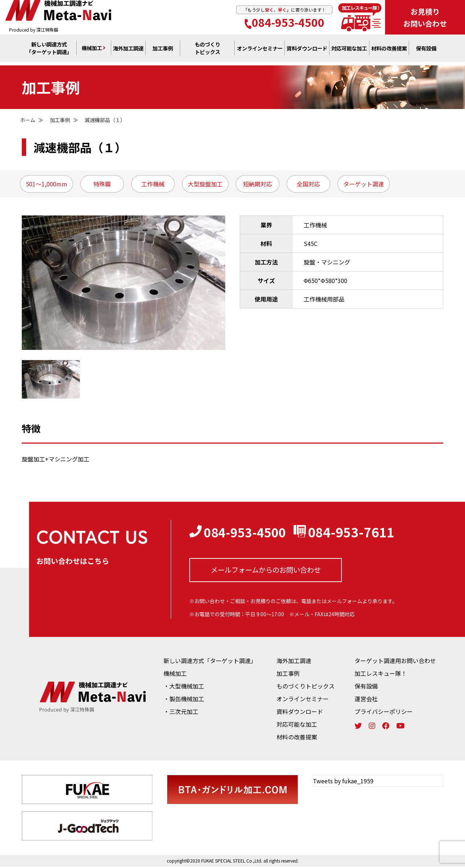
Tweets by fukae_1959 (343, 782)
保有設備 (426, 51)
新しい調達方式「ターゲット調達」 (210, 662)
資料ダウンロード (300, 713)
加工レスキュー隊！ (381, 675)
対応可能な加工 (297, 726)
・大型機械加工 (184, 687)
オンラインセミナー (303, 700)
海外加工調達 (128, 51)
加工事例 (163, 51)
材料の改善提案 (297, 738)
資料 (307, 51)
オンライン (260, 51)
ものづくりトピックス (306, 687)
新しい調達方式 (49, 51)
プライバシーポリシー (384, 713)
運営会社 (366, 700)
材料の (389, 51)
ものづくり (207, 51)
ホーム (28, 120)
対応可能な (349, 51)
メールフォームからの (266, 571)
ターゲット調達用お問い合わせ (395, 662)
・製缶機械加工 (184, 700)
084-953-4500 (284, 23)
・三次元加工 (181, 713)
